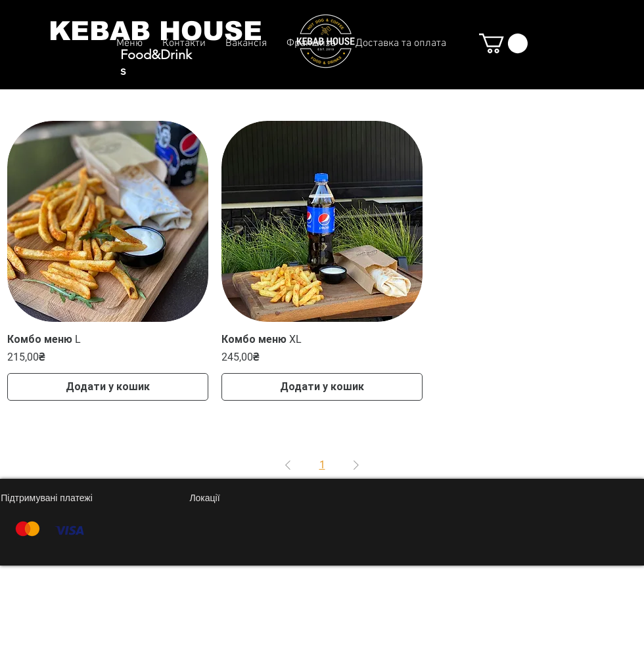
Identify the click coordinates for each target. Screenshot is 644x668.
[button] (503, 43)
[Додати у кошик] (108, 387)
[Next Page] (356, 465)
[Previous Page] (288, 465)
